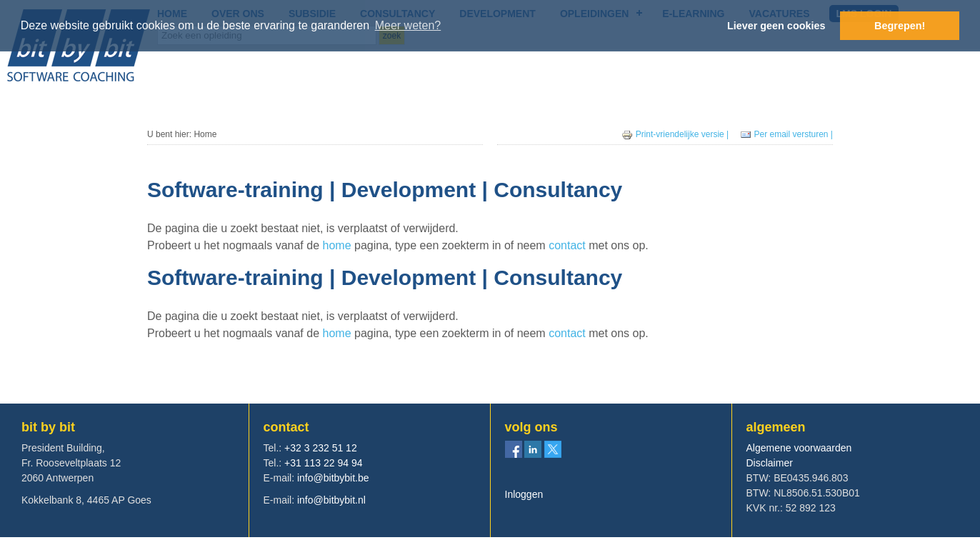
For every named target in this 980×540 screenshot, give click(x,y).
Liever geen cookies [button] (776, 26)
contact (569, 245)
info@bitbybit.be (333, 478)
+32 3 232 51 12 (321, 448)
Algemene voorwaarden (799, 448)
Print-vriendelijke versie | (676, 134)
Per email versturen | (787, 134)
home (337, 245)
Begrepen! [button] (900, 26)
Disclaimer (770, 463)
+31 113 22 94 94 (323, 463)
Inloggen (524, 494)
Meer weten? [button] (408, 25)
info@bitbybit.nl (331, 500)
